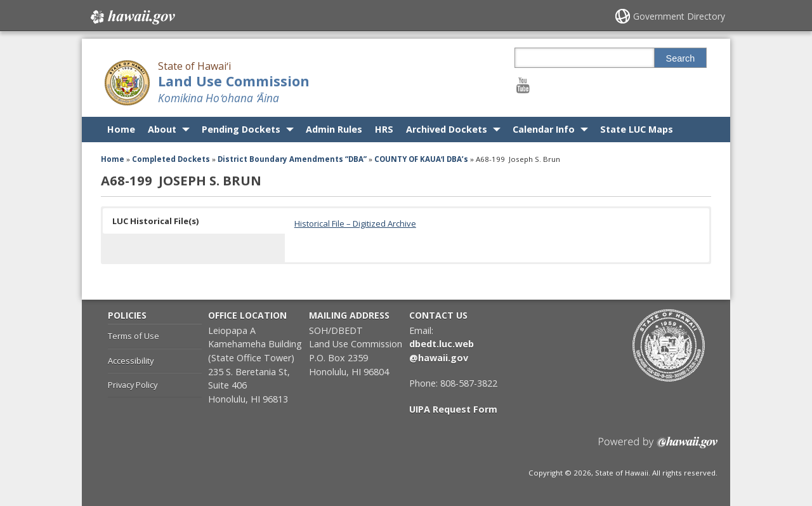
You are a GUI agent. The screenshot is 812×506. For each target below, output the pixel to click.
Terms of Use (134, 336)
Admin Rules (334, 129)
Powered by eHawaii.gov (658, 447)
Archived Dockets (447, 129)
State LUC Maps (637, 129)
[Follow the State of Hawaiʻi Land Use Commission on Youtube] (523, 85)
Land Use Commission (234, 81)
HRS (384, 129)
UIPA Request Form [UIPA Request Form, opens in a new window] (453, 409)
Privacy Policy (133, 385)
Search (681, 58)
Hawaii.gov (132, 17)
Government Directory (679, 16)
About (162, 129)
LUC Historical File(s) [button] (155, 221)
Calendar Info (544, 129)
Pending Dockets (241, 129)
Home (121, 129)
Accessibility (131, 361)
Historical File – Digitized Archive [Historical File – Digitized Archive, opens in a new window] (355, 223)
